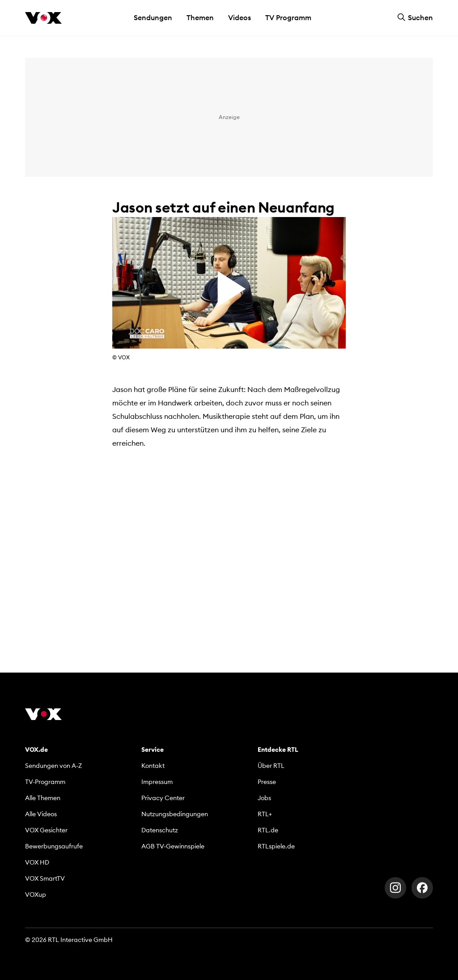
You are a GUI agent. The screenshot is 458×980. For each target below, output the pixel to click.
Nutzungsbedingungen (175, 814)
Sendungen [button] (153, 17)
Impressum (157, 782)
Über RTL (271, 766)
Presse (267, 782)
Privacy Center (163, 798)
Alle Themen (43, 798)
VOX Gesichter (46, 830)
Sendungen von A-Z (53, 766)
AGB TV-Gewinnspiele (173, 846)
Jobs (264, 798)
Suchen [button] (415, 17)
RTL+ (265, 814)
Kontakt (153, 766)
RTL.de (268, 830)
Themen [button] (200, 17)
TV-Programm (45, 782)
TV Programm (288, 17)
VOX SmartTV (45, 878)
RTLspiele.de (276, 846)
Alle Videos (41, 814)
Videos (240, 17)
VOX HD (37, 862)
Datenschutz (160, 830)
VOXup (36, 895)
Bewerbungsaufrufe (54, 846)
